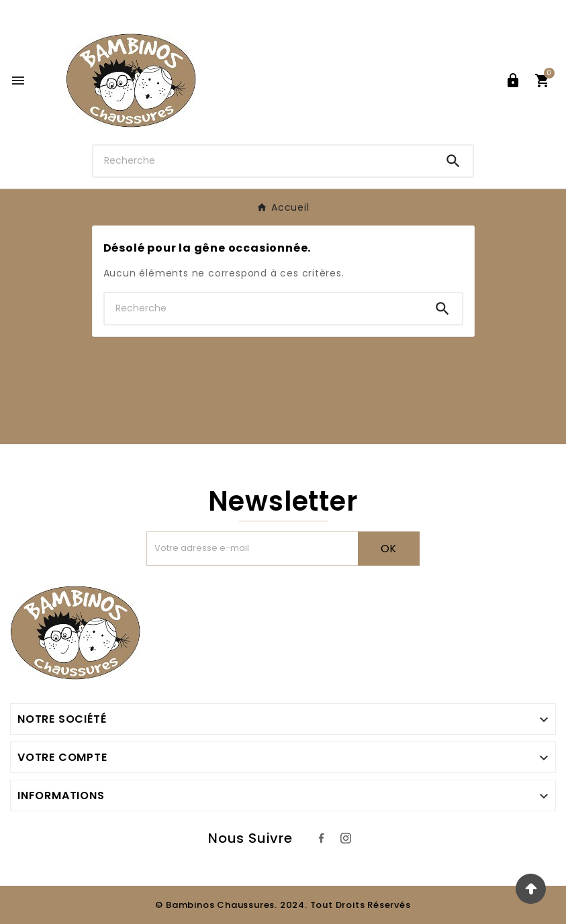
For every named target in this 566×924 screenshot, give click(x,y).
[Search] (453, 161)
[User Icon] (513, 81)
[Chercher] (264, 161)
